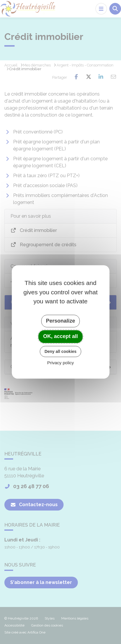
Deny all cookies (61, 351)
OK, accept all (60, 336)
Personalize (60, 321)
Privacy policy (61, 363)
